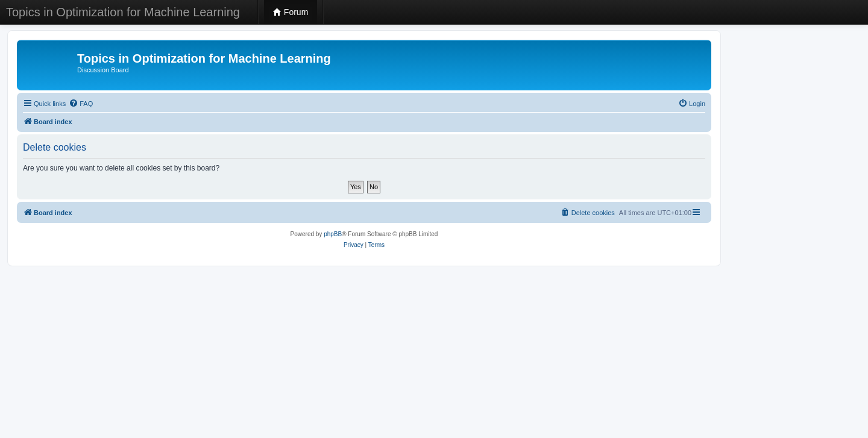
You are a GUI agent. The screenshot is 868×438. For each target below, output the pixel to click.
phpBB (333, 234)
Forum (291, 12)
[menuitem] (81, 104)
